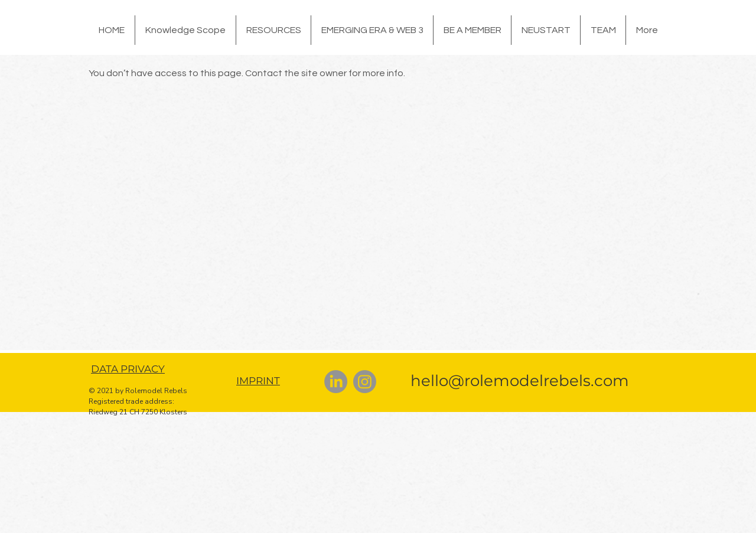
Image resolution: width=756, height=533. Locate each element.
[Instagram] (365, 382)
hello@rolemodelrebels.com (520, 381)
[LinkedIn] (336, 382)
